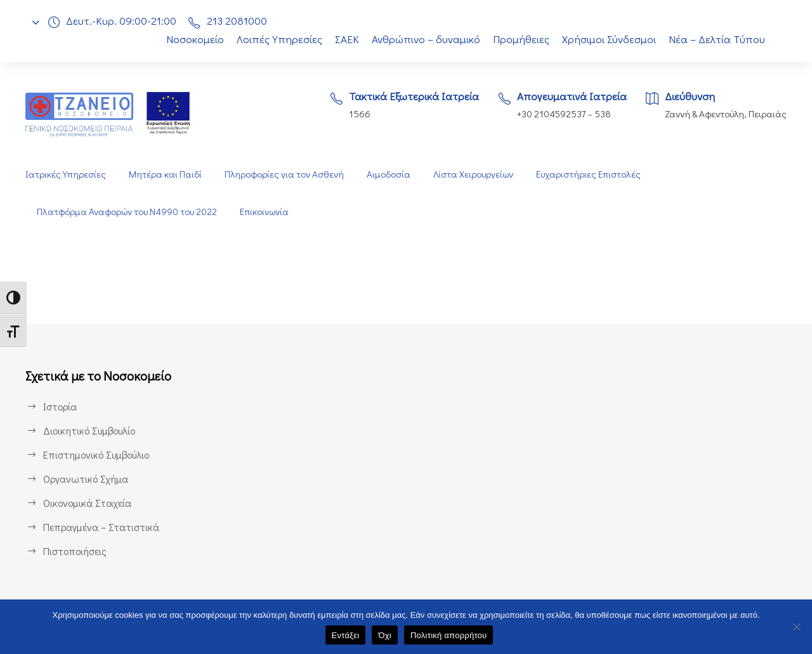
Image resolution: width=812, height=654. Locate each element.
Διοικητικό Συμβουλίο (91, 430)
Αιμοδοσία (388, 174)
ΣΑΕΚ (344, 39)
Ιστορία (59, 406)
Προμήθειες (521, 39)
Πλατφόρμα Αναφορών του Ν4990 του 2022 (129, 212)
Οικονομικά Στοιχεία (88, 503)
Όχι (385, 635)
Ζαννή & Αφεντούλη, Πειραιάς (724, 114)
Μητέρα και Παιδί (164, 174)
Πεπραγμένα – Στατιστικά (100, 527)
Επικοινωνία (269, 212)
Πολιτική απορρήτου (449, 635)
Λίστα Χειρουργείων (475, 174)
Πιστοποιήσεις (75, 551)
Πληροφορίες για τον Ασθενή (283, 174)
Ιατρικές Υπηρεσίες (65, 174)
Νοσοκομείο (188, 39)
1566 (351, 114)
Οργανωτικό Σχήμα (86, 479)
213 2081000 (240, 21)
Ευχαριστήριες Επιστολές (592, 174)
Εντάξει (346, 635)
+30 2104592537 (548, 114)
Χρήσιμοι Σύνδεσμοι (610, 39)
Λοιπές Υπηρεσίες (273, 39)
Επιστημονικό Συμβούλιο (99, 455)
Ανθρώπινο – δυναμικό (425, 39)
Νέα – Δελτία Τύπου (718, 39)
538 (602, 114)
